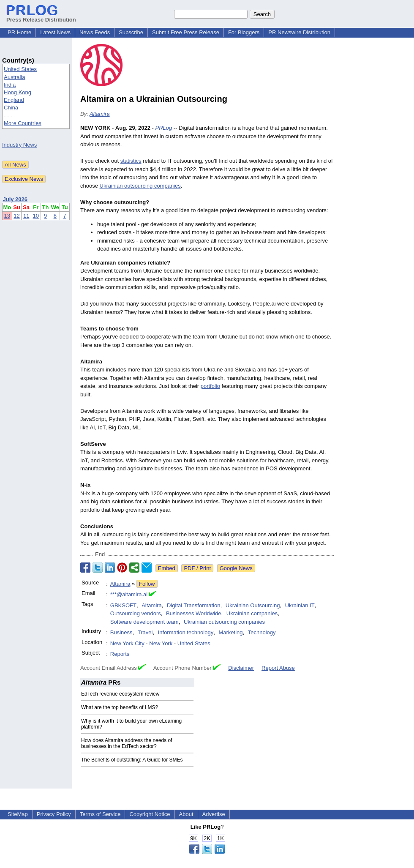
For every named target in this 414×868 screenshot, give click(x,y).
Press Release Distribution (41, 16)
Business (121, 632)
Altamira (100, 114)
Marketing (230, 632)
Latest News (55, 32)
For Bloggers (244, 32)
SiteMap (18, 814)
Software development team (144, 622)
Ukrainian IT (300, 605)
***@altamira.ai (129, 594)
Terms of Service (100, 814)
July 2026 (15, 199)
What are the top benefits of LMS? (120, 707)
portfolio (210, 386)
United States (20, 69)
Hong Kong (18, 92)
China (11, 108)
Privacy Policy (54, 814)
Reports (120, 654)
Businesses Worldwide (194, 613)
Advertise (214, 814)
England (14, 100)
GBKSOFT (123, 605)
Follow (147, 584)
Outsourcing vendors (136, 613)
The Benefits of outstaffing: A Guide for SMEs (132, 760)
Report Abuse (278, 668)
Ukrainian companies (252, 613)
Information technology (186, 632)
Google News (236, 568)
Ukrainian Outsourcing (253, 605)
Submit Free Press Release (186, 32)
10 (36, 216)
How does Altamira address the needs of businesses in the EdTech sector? (127, 743)
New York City (127, 643)
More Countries (23, 123)
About (186, 814)
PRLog (164, 128)
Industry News (19, 145)
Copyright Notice (150, 814)
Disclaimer (241, 668)
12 (16, 216)
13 (7, 216)
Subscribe (131, 32)
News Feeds (95, 32)
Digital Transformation (193, 605)
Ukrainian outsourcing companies (140, 186)
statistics (131, 161)
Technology (262, 632)
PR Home (19, 32)
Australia (15, 77)
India (10, 85)
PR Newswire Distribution (299, 32)
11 (26, 216)
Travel (145, 632)
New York (161, 643)
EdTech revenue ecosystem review (120, 694)
